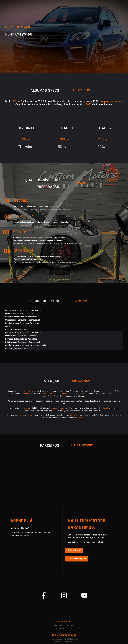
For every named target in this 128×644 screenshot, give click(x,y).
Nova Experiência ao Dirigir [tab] (17, 329)
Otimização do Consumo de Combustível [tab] (22, 320)
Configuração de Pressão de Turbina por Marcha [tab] (22, 325)
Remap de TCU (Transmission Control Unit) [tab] (23, 310)
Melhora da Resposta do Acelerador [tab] (21, 314)
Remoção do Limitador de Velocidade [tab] (21, 317)
